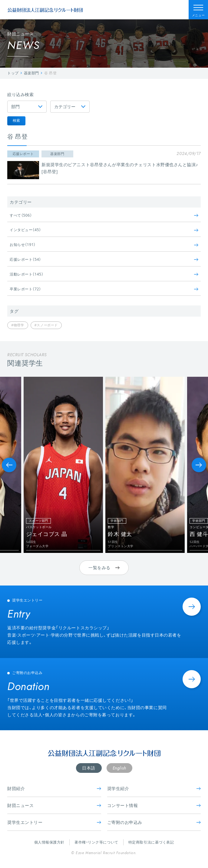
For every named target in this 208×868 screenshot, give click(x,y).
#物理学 (18, 325)
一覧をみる (104, 568)
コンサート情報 (154, 805)
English (119, 768)
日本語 (89, 768)
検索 (16, 120)
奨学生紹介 (154, 788)
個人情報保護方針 (49, 842)
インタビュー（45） (104, 230)
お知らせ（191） (104, 245)
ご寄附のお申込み (154, 822)
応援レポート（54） (104, 259)
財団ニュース (54, 805)
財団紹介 (54, 788)
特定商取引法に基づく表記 (151, 842)
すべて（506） (104, 215)
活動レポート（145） (104, 274)
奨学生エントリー (54, 822)
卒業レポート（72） (104, 289)
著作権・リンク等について (96, 842)
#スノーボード (46, 325)
